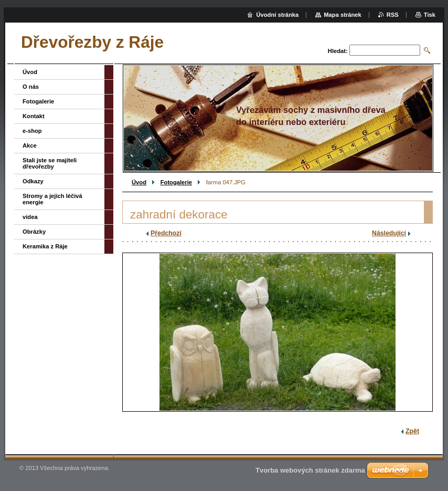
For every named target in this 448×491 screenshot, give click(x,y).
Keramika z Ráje (45, 246)
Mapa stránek (343, 15)
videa (30, 217)
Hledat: (338, 51)
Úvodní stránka (277, 15)
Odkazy (33, 181)
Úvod (139, 182)
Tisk (430, 15)
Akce (30, 145)
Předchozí (166, 233)
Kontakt (34, 116)
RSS (393, 15)
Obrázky (34, 232)
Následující (389, 233)
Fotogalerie (176, 182)
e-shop (32, 131)
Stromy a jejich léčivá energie (52, 199)
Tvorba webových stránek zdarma (310, 470)
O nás (31, 87)
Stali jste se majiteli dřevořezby (50, 163)
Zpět (412, 431)
